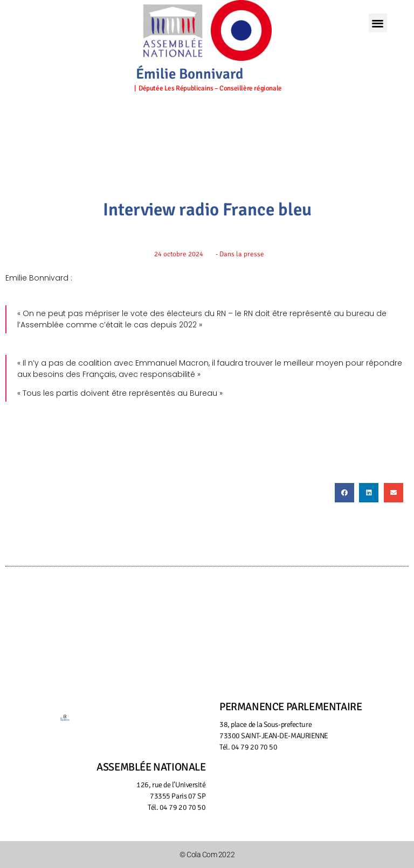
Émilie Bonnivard (189, 74)
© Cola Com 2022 (207, 855)
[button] (378, 23)
